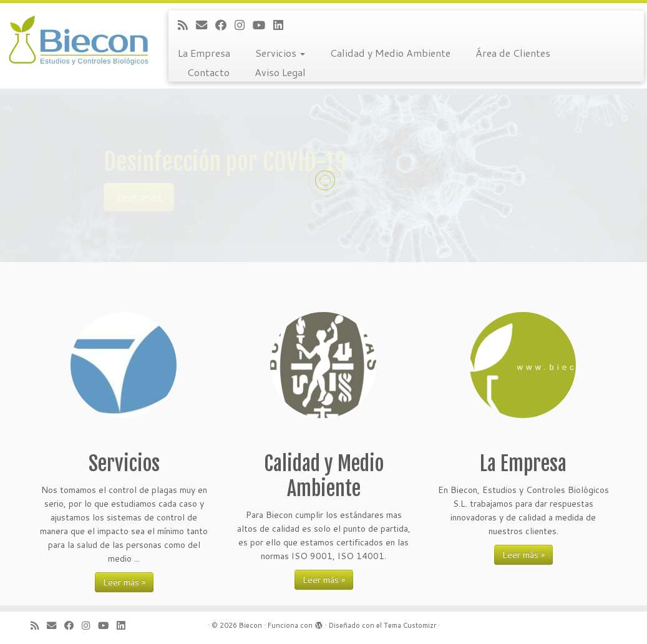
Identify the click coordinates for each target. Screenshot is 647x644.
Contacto (208, 72)
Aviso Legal (280, 72)
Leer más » (124, 582)
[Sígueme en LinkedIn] (282, 25)
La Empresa (204, 53)
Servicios (280, 53)
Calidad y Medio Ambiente (390, 53)
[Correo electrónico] (206, 25)
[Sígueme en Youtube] (263, 25)
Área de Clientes (513, 53)
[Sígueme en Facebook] (225, 25)
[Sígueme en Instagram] (244, 25)
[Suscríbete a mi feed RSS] (187, 25)
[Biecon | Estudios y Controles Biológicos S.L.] (76, 40)
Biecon (251, 625)
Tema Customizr (410, 625)
